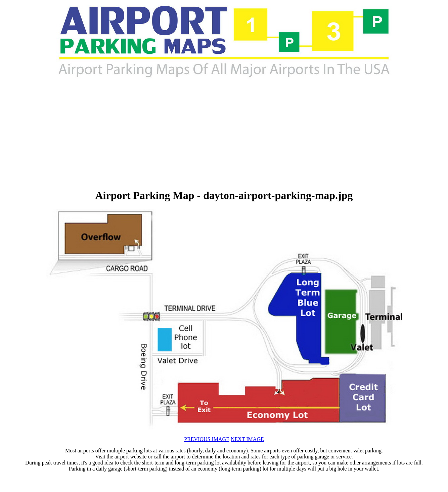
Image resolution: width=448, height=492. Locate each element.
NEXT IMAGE (247, 439)
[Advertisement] (149, 134)
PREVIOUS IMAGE (207, 439)
